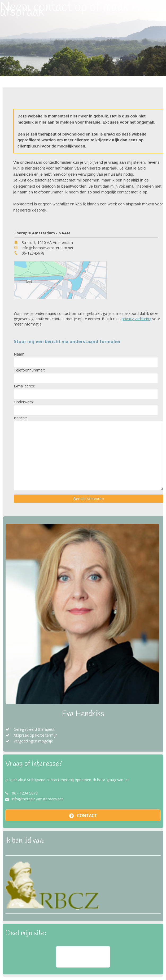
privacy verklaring (136, 319)
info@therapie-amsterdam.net (37, 799)
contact (87, 816)
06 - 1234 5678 (25, 793)
